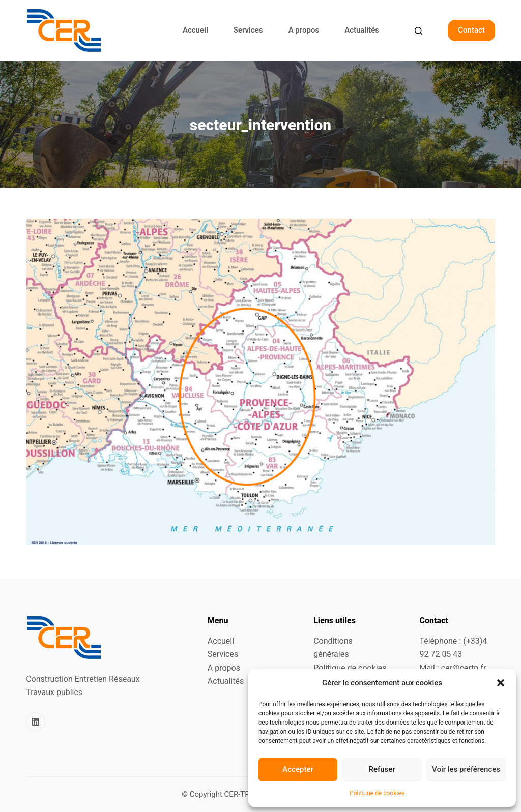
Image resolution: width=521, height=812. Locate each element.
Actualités (362, 30)
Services (248, 30)
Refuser (382, 769)
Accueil (195, 30)
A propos (304, 30)
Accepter (298, 769)
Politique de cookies (377, 793)
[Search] (418, 31)
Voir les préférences (466, 769)
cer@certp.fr (464, 668)
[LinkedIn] (36, 722)
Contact (471, 30)
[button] (501, 683)
